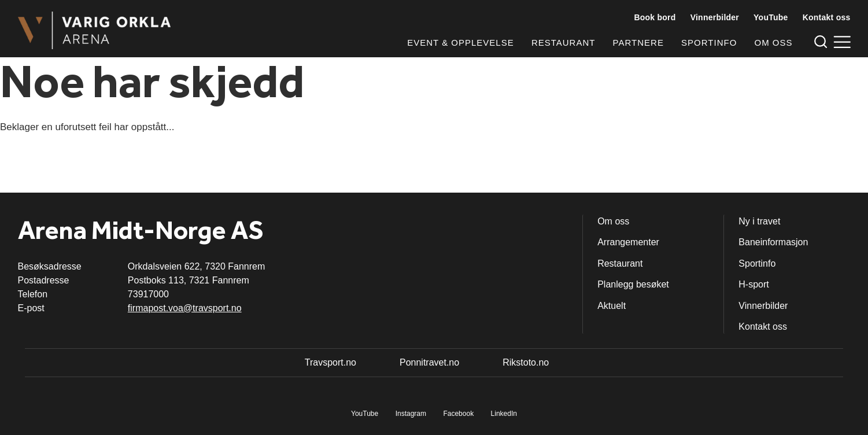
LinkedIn (504, 414)
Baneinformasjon (773, 242)
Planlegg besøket (633, 284)
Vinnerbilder (715, 17)
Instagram (411, 414)
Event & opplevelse (460, 43)
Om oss (773, 43)
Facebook (458, 414)
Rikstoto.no (526, 362)
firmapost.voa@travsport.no (185, 308)
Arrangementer (628, 242)
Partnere (638, 43)
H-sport (754, 284)
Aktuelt (612, 306)
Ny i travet (759, 221)
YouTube (771, 17)
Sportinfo (709, 43)
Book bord (655, 17)
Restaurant (564, 43)
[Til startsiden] (95, 30)
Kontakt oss (827, 17)
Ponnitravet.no (429, 362)
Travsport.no (330, 362)
